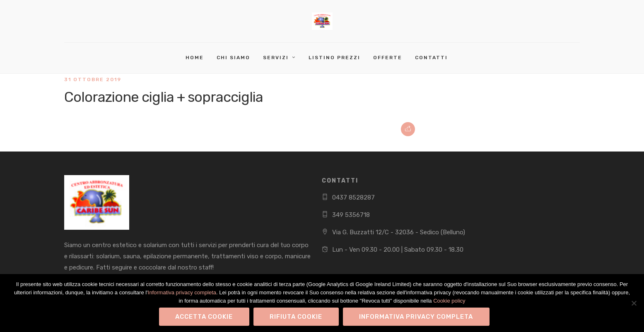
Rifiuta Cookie (296, 317)
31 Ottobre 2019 (93, 79)
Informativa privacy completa (182, 292)
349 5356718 (351, 215)
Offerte (388, 58)
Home (195, 58)
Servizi (276, 58)
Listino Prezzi (334, 58)
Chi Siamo (233, 58)
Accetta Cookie (204, 317)
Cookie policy (449, 301)
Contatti (431, 58)
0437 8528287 (353, 197)
